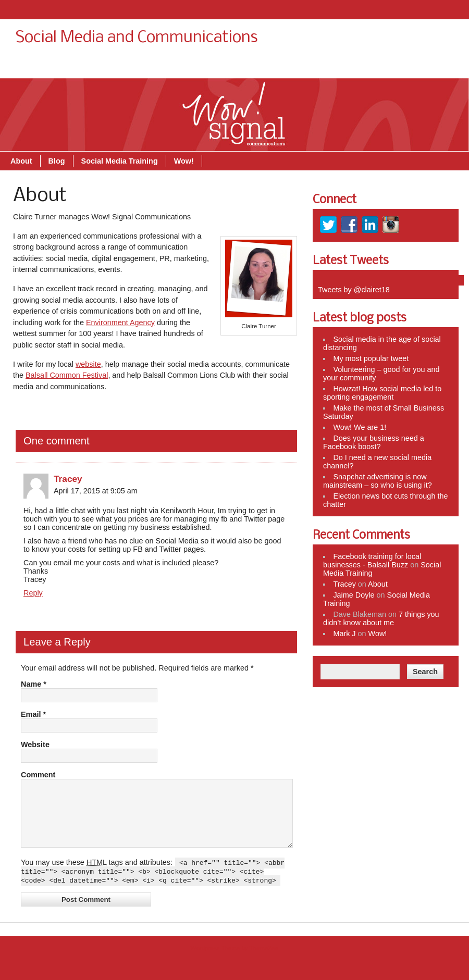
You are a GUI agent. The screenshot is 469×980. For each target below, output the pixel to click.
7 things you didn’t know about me (381, 618)
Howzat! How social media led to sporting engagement (382, 393)
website (88, 364)
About (275, 66)
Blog (311, 66)
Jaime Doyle (354, 595)
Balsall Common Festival (67, 375)
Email (33, 714)
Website (35, 745)
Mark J (344, 634)
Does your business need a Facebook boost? (374, 442)
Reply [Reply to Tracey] (33, 593)
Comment (38, 775)
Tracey (68, 479)
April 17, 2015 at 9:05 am (96, 491)
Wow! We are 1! (360, 427)
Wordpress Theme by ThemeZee (234, 962)
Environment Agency (120, 322)
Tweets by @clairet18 (354, 290)
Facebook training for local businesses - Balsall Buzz (372, 561)
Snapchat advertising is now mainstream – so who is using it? (378, 481)
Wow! (438, 66)
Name (34, 684)
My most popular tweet (371, 358)
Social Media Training (373, 66)
